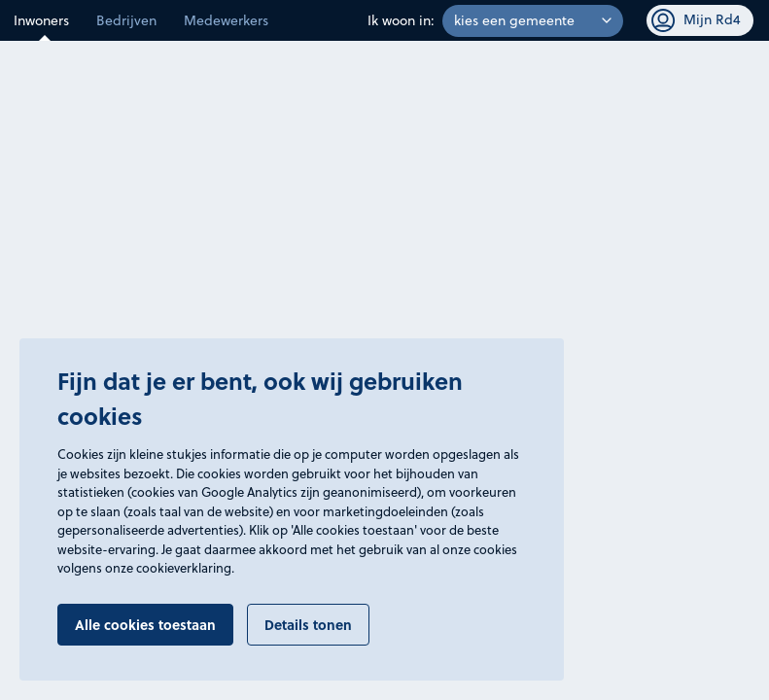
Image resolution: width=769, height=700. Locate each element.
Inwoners (41, 20)
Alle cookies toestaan (145, 625)
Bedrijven (126, 20)
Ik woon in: (401, 20)
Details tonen (308, 625)
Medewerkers (226, 20)
